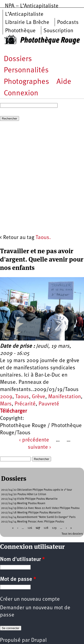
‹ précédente (34, 440)
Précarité (25, 404)
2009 (6, 397)
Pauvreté (49, 404)
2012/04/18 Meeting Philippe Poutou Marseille (31, 513)
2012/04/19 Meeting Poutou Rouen (23, 503)
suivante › (39, 447)
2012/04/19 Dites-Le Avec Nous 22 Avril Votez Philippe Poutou (40, 508)
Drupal (39, 640)
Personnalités (26, 70)
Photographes (26, 82)
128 (46, 528)
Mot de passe (18, 580)
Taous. (43, 238)
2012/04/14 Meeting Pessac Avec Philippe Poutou (33, 522)
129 (54, 528)
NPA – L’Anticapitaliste (32, 6)
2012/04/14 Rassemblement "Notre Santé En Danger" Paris (38, 517)
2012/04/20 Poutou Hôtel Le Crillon (24, 494)
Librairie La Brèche (27, 23)
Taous (22, 397)
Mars (6, 404)
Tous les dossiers (72, 534)
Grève (39, 397)
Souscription (58, 31)
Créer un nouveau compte (30, 599)
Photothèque (20, 31)
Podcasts (68, 23)
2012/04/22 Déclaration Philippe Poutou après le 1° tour (37, 490)
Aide (64, 82)
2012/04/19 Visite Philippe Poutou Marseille (29, 499)
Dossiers (18, 59)
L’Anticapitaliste (24, 14)
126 (30, 528)
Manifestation (65, 397)
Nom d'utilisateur (22, 560)
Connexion (21, 93)
